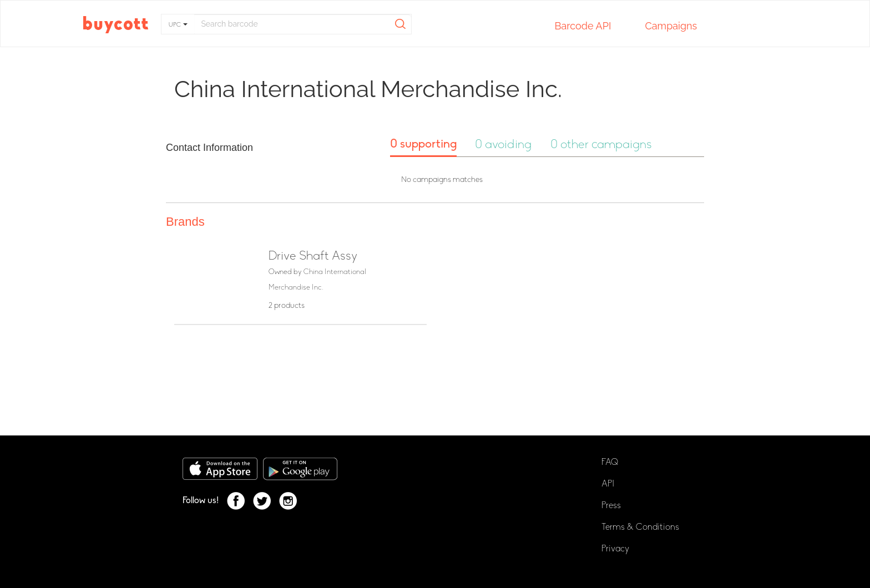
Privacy (615, 549)
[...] (303, 24)
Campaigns (671, 27)
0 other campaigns (601, 145)
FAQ (610, 463)
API (608, 484)
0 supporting (423, 145)
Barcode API (583, 27)
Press (611, 506)
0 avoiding (503, 145)
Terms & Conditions (640, 528)
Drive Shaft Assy (313, 257)
